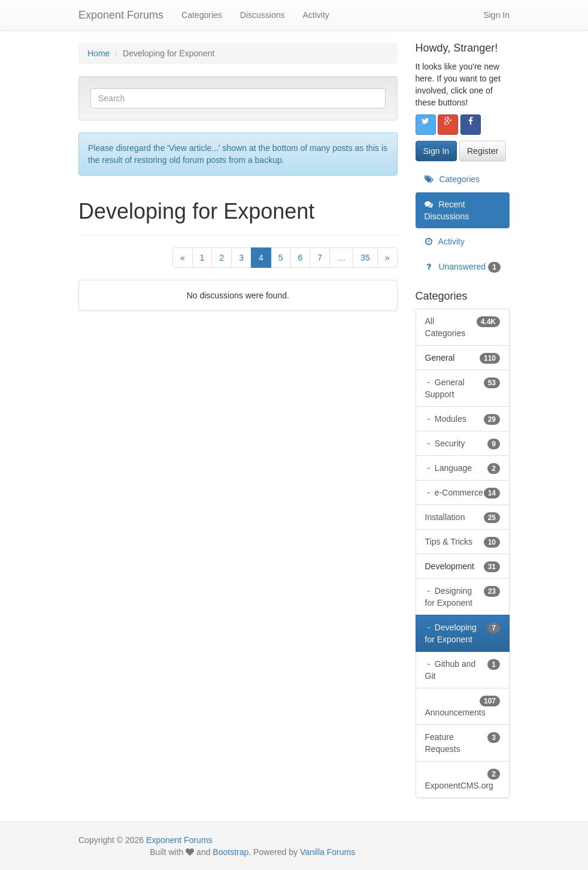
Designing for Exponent (463, 596)
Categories (202, 15)
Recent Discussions (447, 210)
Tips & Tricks (463, 542)
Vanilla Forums (328, 852)
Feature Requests (463, 742)
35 (365, 258)
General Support (463, 388)
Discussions (263, 15)
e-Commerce (466, 493)
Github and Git (463, 669)
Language (466, 468)
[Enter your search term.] (238, 98)
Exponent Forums (121, 15)
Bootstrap (231, 852)
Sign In (496, 15)
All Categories (463, 327)
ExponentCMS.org (463, 779)
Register (483, 151)
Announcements (463, 706)
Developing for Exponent (463, 633)
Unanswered (463, 267)
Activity (316, 15)
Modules (466, 419)
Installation (463, 517)
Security (466, 443)
